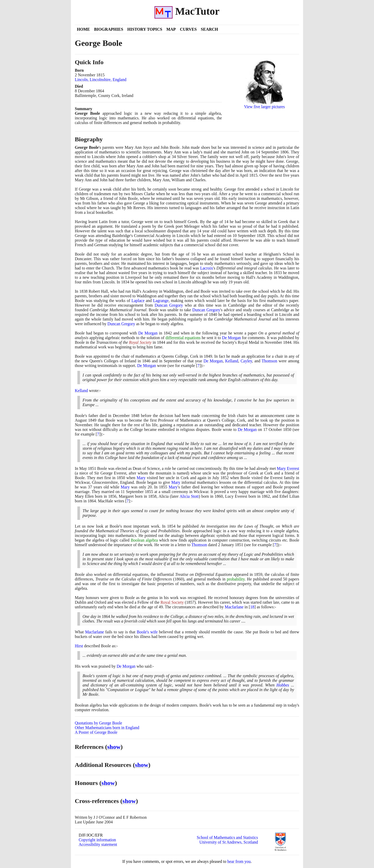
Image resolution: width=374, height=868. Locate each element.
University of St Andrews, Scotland (229, 842)
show (114, 747)
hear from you (239, 861)
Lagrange (161, 301)
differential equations (183, 338)
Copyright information (97, 840)
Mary (141, 478)
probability (236, 579)
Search (210, 29)
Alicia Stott (189, 496)
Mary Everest (288, 468)
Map (171, 29)
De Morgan (148, 333)
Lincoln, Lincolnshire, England (101, 80)
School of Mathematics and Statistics (227, 837)
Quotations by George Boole (98, 723)
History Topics (145, 29)
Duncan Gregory (169, 305)
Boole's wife (147, 632)
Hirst (79, 646)
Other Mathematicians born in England (107, 728)
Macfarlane (234, 607)
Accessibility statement (98, 844)
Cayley (246, 361)
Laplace (138, 301)
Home (83, 29)
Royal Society (140, 342)
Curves (188, 29)
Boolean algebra (144, 540)
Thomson (269, 361)
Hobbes (283, 685)
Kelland (232, 361)
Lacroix (207, 268)
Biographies (109, 29)
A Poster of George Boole (96, 732)
